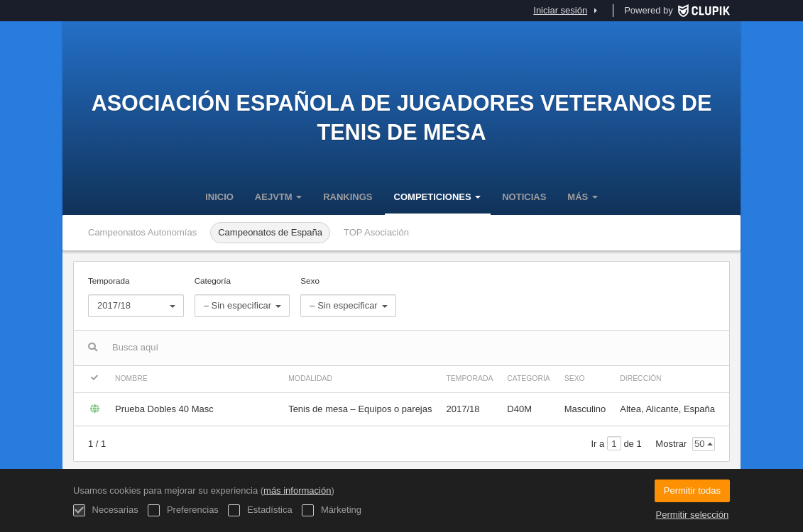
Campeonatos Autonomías (142, 232)
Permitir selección (693, 515)
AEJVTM (278, 197)
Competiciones (438, 197)
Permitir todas (692, 491)
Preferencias (183, 510)
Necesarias (106, 510)
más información (297, 491)
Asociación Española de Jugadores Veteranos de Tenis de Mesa (402, 117)
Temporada (136, 297)
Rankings (348, 197)
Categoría (242, 297)
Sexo (348, 297)
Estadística (260, 510)
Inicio (219, 197)
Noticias (524, 197)
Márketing (332, 510)
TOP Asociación (376, 232)
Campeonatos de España (270, 232)
